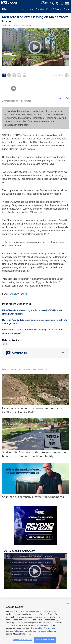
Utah (5, 344)
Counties (40, 9)
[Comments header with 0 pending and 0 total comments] (36, 353)
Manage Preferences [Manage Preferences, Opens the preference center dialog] (22, 640)
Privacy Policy (28, 625)
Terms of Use (15, 625)
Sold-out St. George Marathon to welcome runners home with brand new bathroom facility (35, 454)
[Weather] (44, 3)
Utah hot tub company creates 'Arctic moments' (33, 497)
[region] (35, 621)
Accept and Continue (45, 640)
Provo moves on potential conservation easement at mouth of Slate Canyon (34, 410)
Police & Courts (54, 9)
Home (31, 9)
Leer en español (62, 98)
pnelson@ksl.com (19, 294)
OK (68, 603)
